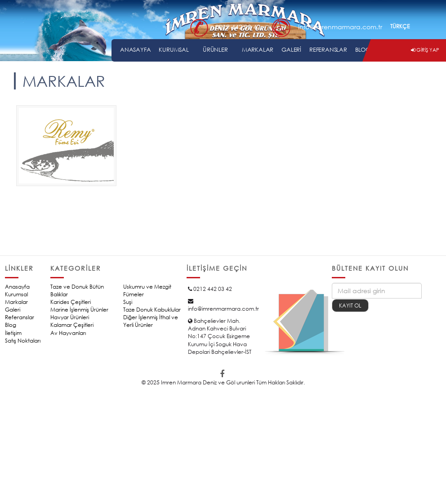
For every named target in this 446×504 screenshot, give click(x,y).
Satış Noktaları (23, 341)
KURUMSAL (174, 50)
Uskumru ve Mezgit (147, 287)
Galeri (13, 310)
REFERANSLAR (328, 50)
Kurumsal (16, 294)
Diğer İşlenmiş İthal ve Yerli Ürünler (151, 321)
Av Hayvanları (68, 333)
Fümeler (134, 294)
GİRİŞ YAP (425, 50)
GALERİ (291, 50)
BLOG (363, 50)
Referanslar (20, 317)
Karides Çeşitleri (71, 302)
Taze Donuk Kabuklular (152, 310)
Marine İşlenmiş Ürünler (79, 310)
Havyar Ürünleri (70, 317)
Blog (11, 325)
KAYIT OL (350, 306)
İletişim (13, 333)
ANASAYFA (135, 50)
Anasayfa (17, 287)
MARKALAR (258, 50)
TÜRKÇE (400, 26)
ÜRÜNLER (215, 50)
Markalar (16, 302)
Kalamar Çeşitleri (72, 325)
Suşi (128, 302)
